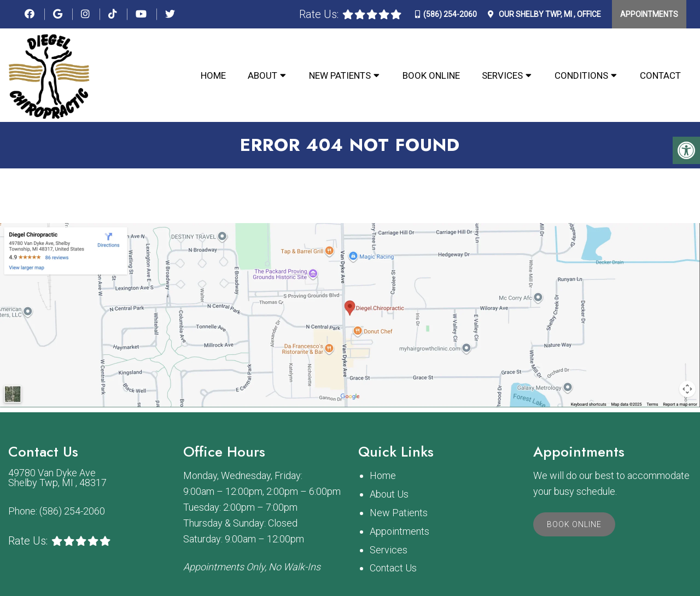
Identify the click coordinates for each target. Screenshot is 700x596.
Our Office (549, 14)
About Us (389, 494)
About (262, 75)
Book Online (431, 75)
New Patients (340, 75)
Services (502, 75)
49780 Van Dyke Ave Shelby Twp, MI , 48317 (57, 478)
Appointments (649, 14)
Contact (660, 75)
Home (213, 75)
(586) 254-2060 (450, 14)
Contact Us (393, 568)
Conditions (581, 75)
